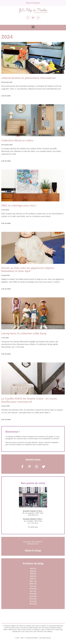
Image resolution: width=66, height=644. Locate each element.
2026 (32, 569)
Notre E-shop (33, 551)
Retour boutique (33, 3)
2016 (31, 594)
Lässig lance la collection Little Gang (24, 333)
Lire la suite (6, 96)
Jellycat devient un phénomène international (28, 78)
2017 (32, 591)
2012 (31, 604)
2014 (31, 599)
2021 (31, 581)
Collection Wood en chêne (17, 140)
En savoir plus (33, 527)
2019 (32, 586)
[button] (33, 27)
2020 (31, 584)
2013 (31, 601)
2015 (31, 596)
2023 (32, 576)
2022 (32, 579)
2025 (32, 571)
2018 (31, 589)
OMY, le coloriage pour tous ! (19, 206)
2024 (32, 574)
